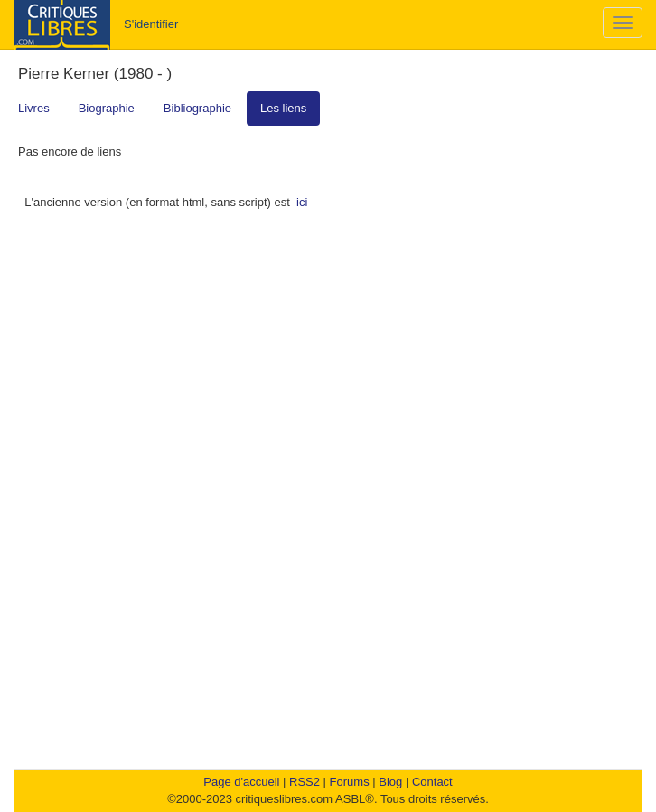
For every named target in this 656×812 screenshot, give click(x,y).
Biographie (107, 108)
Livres (34, 108)
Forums (350, 782)
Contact (432, 782)
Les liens (283, 108)
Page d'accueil (241, 782)
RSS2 (305, 782)
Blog (390, 782)
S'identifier (151, 24)
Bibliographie (197, 108)
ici (302, 202)
